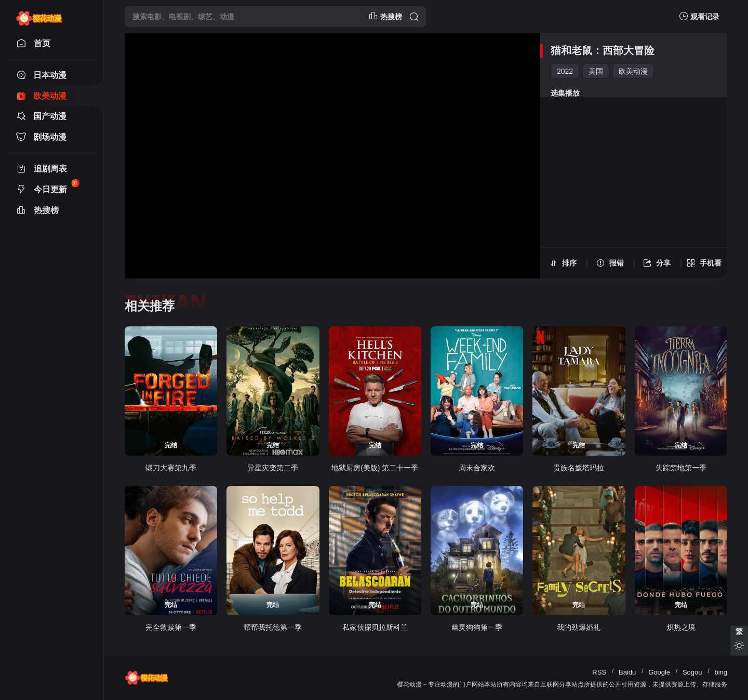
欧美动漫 (633, 71)
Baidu (627, 672)
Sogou (692, 672)
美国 (596, 71)
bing (721, 672)
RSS (599, 672)
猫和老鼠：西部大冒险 (603, 50)
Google (659, 672)
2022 (565, 71)
